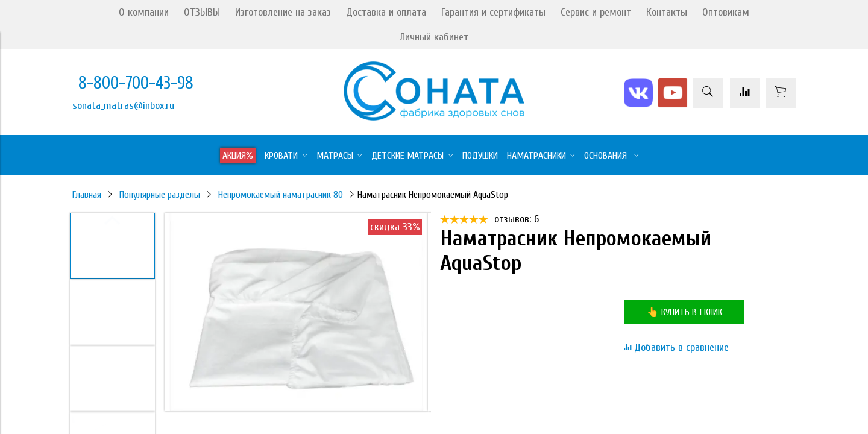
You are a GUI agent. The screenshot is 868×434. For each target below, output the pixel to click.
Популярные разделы (160, 195)
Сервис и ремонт (596, 12)
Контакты (667, 12)
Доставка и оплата (386, 12)
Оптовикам (726, 12)
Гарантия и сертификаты (493, 12)
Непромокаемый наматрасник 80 (281, 195)
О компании (144, 12)
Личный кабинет (434, 37)
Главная (87, 195)
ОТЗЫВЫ (202, 12)
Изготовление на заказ (283, 12)
